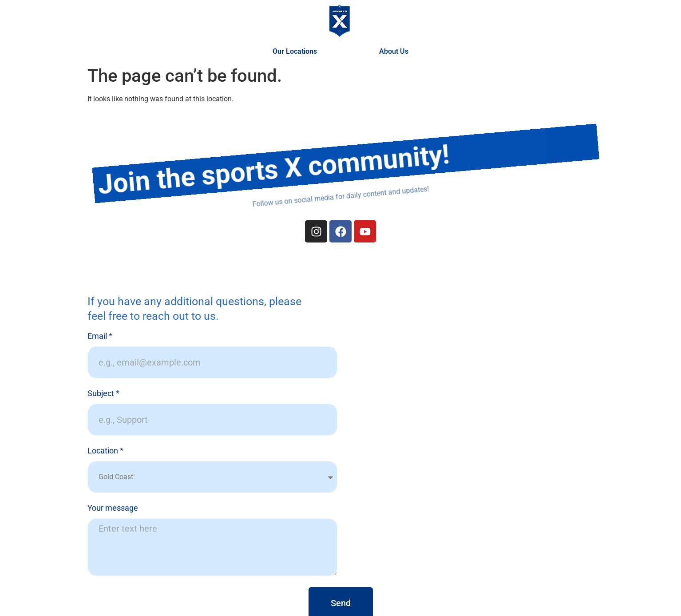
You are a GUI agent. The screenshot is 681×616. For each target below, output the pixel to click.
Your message (113, 508)
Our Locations (297, 52)
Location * (105, 451)
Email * (100, 336)
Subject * (103, 394)
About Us (394, 51)
